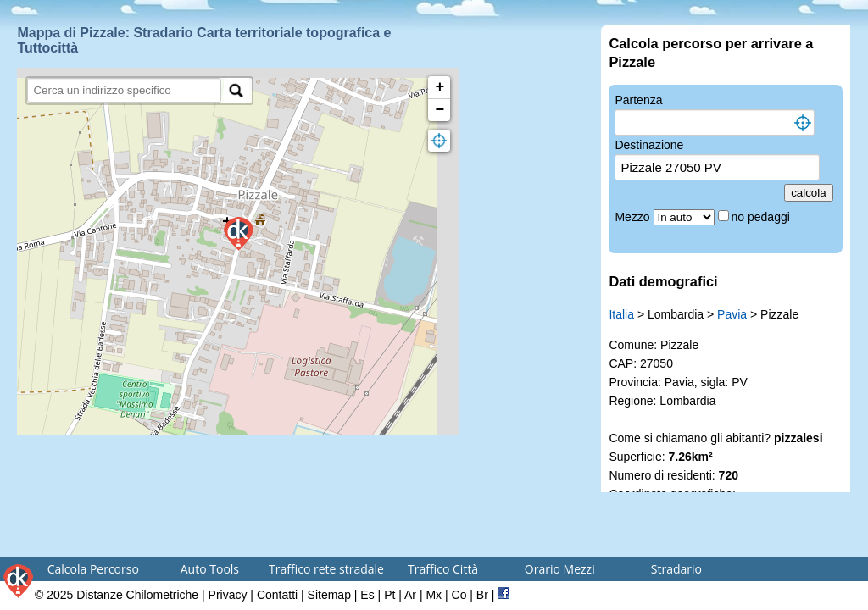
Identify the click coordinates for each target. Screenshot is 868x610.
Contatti (277, 595)
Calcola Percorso (93, 569)
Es (367, 595)
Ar (410, 595)
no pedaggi (762, 217)
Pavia (732, 314)
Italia (621, 314)
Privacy (228, 595)
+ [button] (440, 87)
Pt (389, 595)
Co (459, 595)
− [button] (440, 110)
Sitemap (329, 595)
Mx (434, 595)
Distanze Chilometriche (137, 595)
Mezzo (634, 217)
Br (482, 595)
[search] (124, 90)
